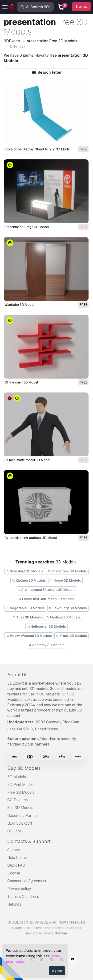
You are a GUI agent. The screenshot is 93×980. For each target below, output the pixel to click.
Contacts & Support (29, 841)
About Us (17, 675)
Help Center (17, 858)
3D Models (17, 777)
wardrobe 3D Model (19, 305)
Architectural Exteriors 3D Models (47, 590)
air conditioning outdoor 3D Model (31, 538)
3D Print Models (21, 785)
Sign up (81, 7)
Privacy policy (19, 889)
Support (14, 850)
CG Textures (18, 800)
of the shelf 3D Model (21, 382)
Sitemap (61, 933)
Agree (57, 971)
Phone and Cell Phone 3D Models (46, 599)
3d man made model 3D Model (27, 460)
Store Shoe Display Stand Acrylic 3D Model (37, 149)
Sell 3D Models (20, 808)
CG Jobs (14, 831)
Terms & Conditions (23, 897)
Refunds (14, 904)
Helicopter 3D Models (47, 626)
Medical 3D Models (64, 617)
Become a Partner (23, 816)
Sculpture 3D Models (25, 571)
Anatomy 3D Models (46, 645)
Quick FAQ (16, 865)
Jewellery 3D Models (68, 608)
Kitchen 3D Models (29, 580)
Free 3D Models (21, 792)
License (14, 873)
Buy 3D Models (24, 768)
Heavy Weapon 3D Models (29, 636)
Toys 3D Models (27, 617)
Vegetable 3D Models (25, 608)
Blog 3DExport (20, 823)
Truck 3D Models (72, 636)
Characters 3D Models (67, 571)
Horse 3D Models (66, 580)
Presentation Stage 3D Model (27, 227)
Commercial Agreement (27, 881)
